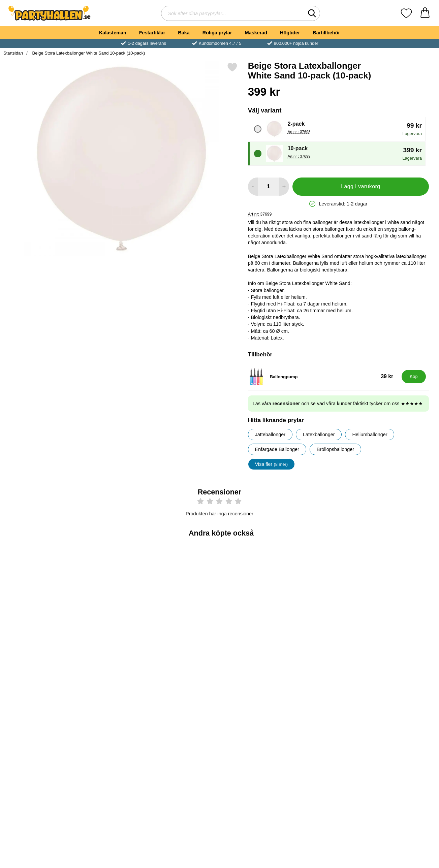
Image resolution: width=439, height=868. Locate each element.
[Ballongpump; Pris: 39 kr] (323, 377)
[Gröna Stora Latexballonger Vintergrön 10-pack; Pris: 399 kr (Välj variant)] (256, 587)
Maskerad (256, 33)
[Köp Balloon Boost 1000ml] (39, 744)
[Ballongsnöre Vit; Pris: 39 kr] (400, 587)
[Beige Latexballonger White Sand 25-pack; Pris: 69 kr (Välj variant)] (39, 587)
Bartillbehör (326, 33)
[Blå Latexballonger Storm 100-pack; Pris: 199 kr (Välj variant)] (183, 587)
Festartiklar (152, 33)
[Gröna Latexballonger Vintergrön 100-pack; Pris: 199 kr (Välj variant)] (328, 587)
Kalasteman (113, 33)
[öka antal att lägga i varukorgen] (284, 187)
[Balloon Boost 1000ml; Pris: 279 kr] (39, 696)
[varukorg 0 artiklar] (425, 13)
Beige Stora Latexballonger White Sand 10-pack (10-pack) (88, 53)
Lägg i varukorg (360, 186)
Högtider (290, 33)
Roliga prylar (217, 33)
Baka (184, 33)
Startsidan (13, 53)
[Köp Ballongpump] (414, 377)
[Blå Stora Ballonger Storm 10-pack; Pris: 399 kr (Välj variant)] (111, 587)
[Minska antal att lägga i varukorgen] (253, 187)
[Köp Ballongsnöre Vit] (400, 634)
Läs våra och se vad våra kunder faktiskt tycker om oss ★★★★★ (338, 404)
